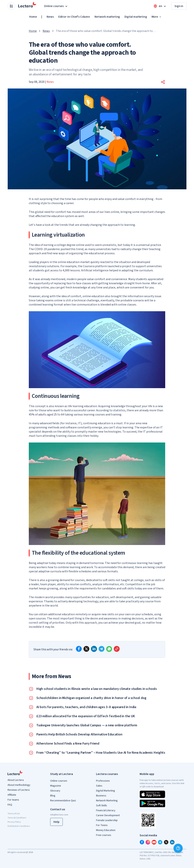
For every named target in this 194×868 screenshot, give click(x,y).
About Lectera (16, 780)
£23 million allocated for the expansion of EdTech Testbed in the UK (86, 716)
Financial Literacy (106, 810)
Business (101, 796)
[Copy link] (117, 649)
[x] (86, 649)
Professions (103, 781)
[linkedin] (94, 649)
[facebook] (79, 649)
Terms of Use (14, 814)
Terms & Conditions (17, 818)
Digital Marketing (106, 791)
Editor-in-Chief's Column (74, 17)
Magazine (56, 786)
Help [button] (56, 822)
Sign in (179, 6)
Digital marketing (136, 17)
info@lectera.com (59, 815)
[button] (163, 82)
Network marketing (107, 17)
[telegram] (102, 649)
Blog (53, 796)
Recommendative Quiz (63, 801)
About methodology (19, 785)
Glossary (55, 791)
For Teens (102, 825)
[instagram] (148, 842)
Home (33, 17)
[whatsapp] (109, 649)
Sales (99, 786)
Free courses (104, 835)
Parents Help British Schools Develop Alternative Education (79, 735)
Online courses (59, 781)
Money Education (106, 830)
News (50, 17)
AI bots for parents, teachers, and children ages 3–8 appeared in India (86, 707)
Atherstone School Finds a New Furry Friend (68, 744)
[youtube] (154, 842)
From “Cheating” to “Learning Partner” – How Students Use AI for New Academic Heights (101, 753)
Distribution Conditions (19, 826)
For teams (13, 800)
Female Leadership (107, 820)
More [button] (157, 17)
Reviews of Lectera (19, 790)
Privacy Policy (14, 822)
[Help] (178, 848)
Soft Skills (102, 806)
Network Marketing (107, 801)
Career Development (108, 815)
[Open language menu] (160, 6)
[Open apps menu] (11, 6)
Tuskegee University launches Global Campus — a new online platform (87, 725)
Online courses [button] (56, 6)
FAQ (10, 805)
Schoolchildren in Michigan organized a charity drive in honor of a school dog (91, 698)
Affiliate (12, 795)
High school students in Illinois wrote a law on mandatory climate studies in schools (97, 689)
